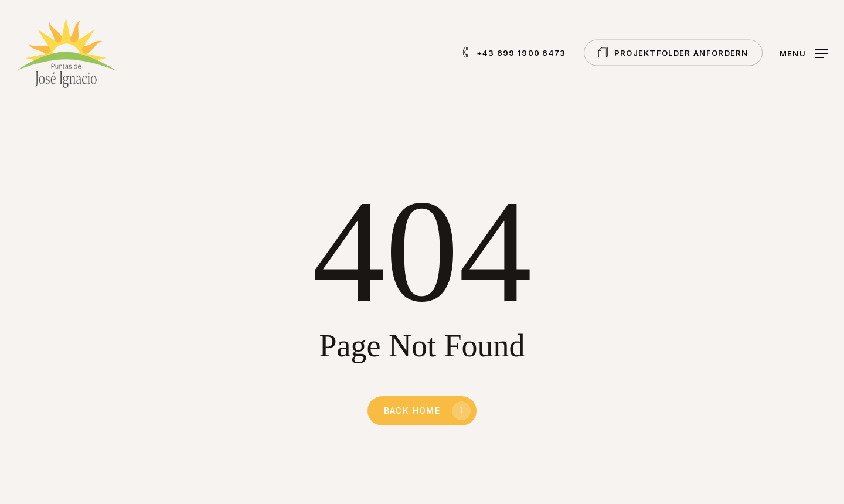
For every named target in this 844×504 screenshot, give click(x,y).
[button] (804, 53)
